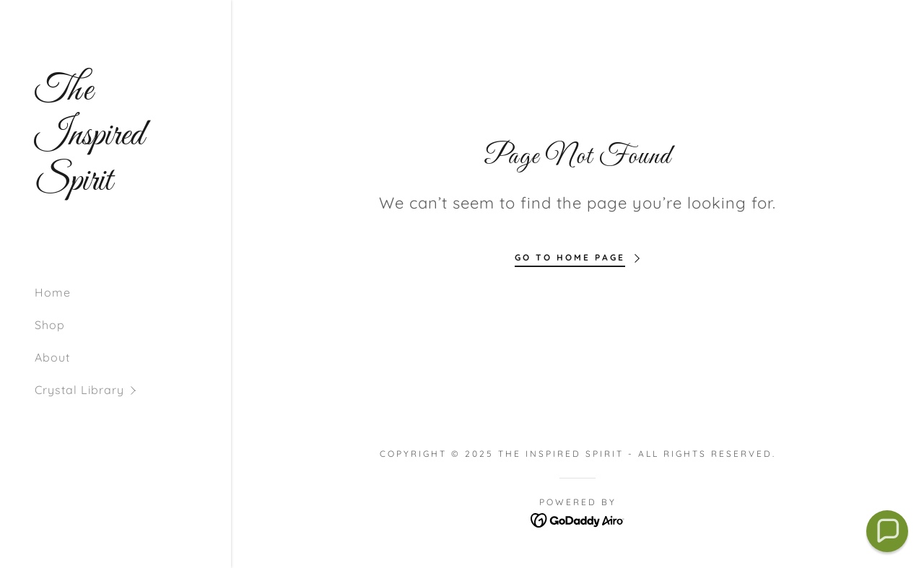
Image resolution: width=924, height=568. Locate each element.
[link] (115, 185)
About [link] (52, 357)
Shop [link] (50, 325)
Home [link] (53, 292)
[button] (133, 390)
